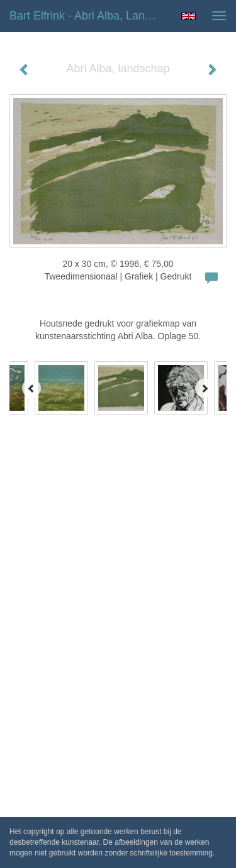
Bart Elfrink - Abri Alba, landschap (90, 16)
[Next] (205, 388)
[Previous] (31, 388)
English (188, 16)
